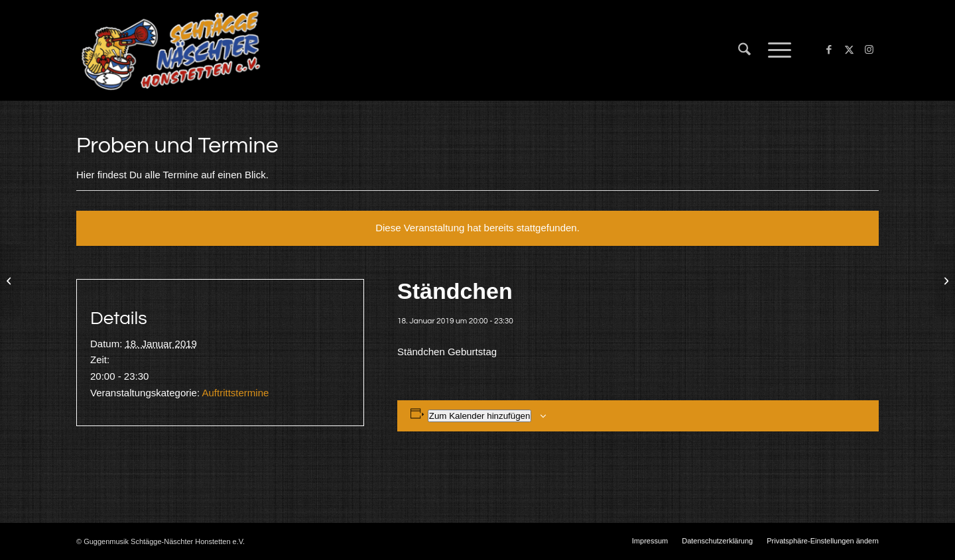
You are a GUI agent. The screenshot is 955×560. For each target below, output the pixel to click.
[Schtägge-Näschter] (171, 50)
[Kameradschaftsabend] (945, 280)
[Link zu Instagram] (869, 50)
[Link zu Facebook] (829, 50)
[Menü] (775, 50)
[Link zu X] (849, 50)
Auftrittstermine (235, 393)
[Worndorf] (10, 280)
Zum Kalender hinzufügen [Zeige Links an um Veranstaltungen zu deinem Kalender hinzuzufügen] (480, 416)
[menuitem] (744, 50)
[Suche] (744, 50)
